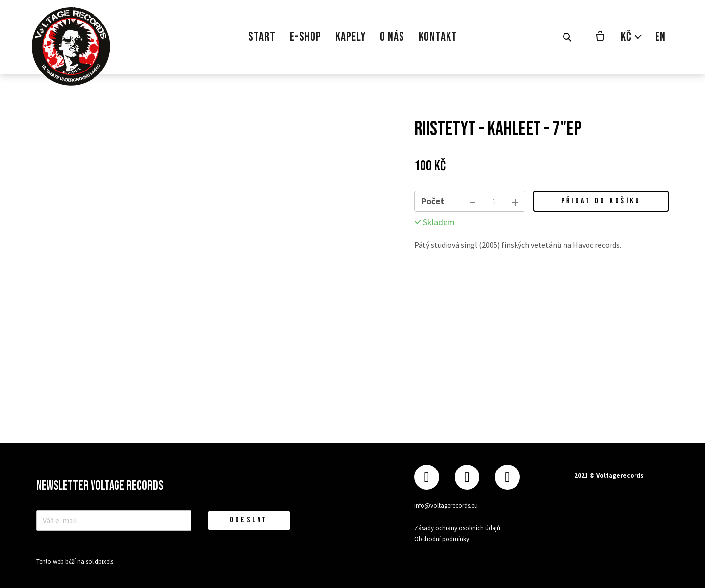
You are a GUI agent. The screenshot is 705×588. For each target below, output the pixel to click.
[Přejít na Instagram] (467, 477)
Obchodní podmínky (442, 539)
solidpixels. (100, 561)
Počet (433, 201)
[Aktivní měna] (632, 37)
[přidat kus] (515, 201)
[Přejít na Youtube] (507, 477)
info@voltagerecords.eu (446, 506)
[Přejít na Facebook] (426, 477)
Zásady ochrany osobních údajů (457, 528)
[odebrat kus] (473, 201)
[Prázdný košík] (600, 37)
